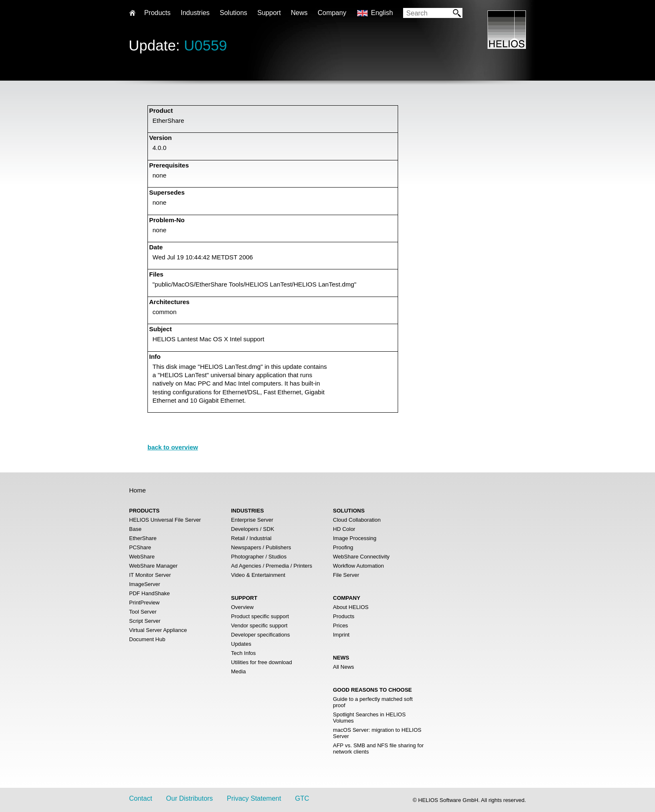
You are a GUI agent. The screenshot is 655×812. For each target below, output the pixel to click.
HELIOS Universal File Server (165, 520)
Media (238, 671)
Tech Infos (243, 653)
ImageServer (145, 584)
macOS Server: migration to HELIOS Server (377, 733)
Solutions (234, 13)
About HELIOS (351, 607)
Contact (141, 798)
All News (344, 667)
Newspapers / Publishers (261, 547)
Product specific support (260, 616)
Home (137, 490)
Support (269, 13)
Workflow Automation (358, 566)
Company (332, 13)
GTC (302, 798)
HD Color (344, 529)
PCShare (140, 547)
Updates (241, 644)
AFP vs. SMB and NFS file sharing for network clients (378, 749)
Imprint (341, 635)
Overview (242, 607)
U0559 (205, 45)
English (382, 13)
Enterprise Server (252, 520)
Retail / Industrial (251, 538)
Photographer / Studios (259, 557)
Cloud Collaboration (357, 520)
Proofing (343, 547)
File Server (346, 575)
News (299, 13)
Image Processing (355, 538)
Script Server (145, 621)
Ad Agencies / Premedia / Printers (272, 566)
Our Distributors (190, 798)
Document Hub (147, 639)
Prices (340, 625)
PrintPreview (144, 603)
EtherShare (143, 538)
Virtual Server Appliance (158, 630)
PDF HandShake (150, 593)
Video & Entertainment (258, 575)
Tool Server (143, 612)
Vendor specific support (259, 625)
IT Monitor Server (150, 575)
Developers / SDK (253, 529)
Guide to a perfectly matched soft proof (373, 702)
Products (344, 616)
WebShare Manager (153, 566)
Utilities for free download (261, 662)
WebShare (142, 557)
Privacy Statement (254, 798)
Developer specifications (260, 635)
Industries (195, 13)
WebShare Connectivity (361, 557)
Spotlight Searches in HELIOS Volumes (369, 718)
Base (135, 529)
